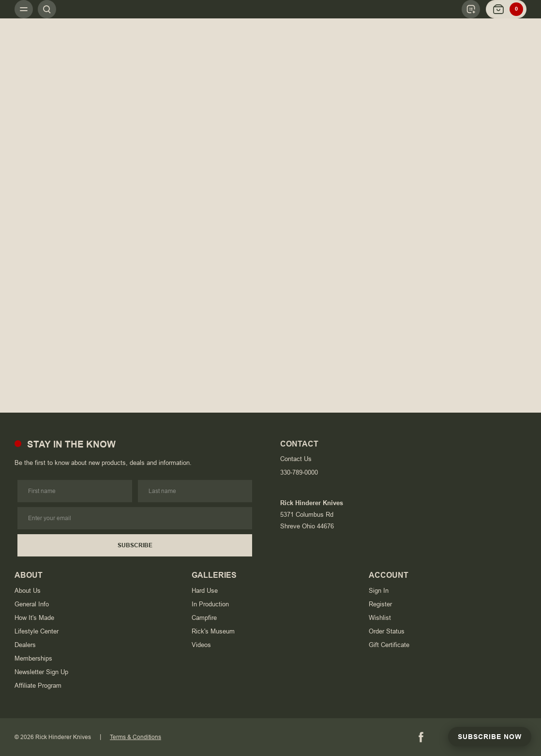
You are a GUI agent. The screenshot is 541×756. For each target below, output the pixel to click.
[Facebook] (421, 737)
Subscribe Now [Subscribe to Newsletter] (490, 737)
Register (380, 604)
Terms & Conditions (135, 737)
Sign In (379, 591)
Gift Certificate (389, 645)
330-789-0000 (299, 472)
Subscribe (135, 545)
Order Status (387, 631)
